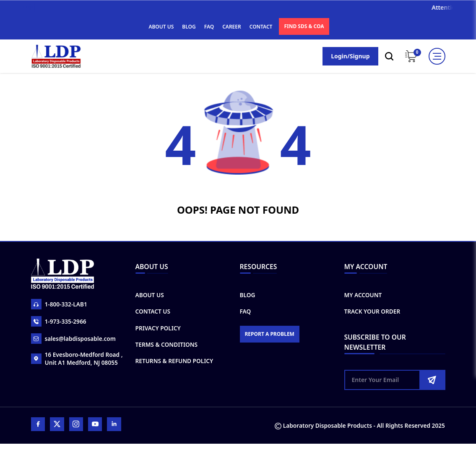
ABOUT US (161, 27)
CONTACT (261, 27)
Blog (248, 297)
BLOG (189, 27)
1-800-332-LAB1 (61, 305)
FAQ (209, 27)
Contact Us (154, 313)
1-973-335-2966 (60, 322)
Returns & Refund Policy (176, 364)
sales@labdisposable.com (75, 339)
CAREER (232, 27)
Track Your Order (373, 313)
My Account (363, 297)
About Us (151, 297)
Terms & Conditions (168, 347)
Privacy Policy (159, 330)
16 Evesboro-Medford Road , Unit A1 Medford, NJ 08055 (79, 360)
